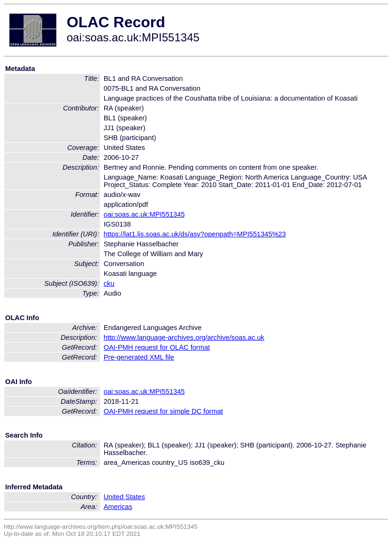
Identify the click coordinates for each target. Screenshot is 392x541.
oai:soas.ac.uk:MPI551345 (144, 214)
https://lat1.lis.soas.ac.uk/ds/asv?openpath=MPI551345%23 (195, 234)
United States (124, 497)
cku (109, 283)
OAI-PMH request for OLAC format (157, 347)
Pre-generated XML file (139, 357)
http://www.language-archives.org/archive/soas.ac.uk (184, 337)
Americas (118, 507)
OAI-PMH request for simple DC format (163, 411)
